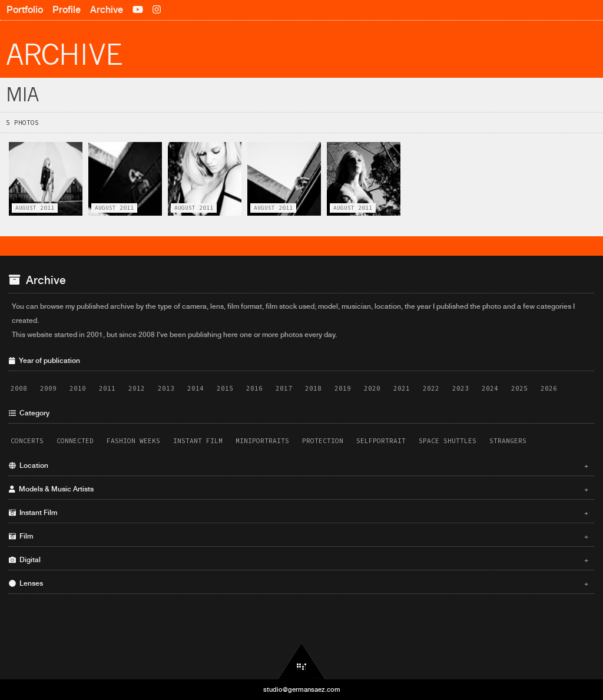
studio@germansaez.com (302, 689)
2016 (254, 388)
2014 (196, 388)
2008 (19, 388)
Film (299, 536)
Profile (67, 10)
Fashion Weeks (133, 441)
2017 (284, 388)
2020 (372, 388)
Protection (323, 441)
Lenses (299, 583)
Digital (299, 560)
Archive (107, 10)
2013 (166, 388)
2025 (519, 388)
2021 (402, 388)
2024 (490, 388)
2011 (107, 388)
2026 (549, 388)
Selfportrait (381, 441)
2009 (48, 388)
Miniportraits (262, 441)
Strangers (508, 441)
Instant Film (198, 441)
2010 (78, 388)
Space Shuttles (448, 441)
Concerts (27, 441)
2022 (431, 388)
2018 (313, 388)
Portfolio (25, 10)
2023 (460, 388)
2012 (137, 388)
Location (299, 465)
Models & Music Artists (299, 489)
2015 (225, 388)
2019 (343, 388)
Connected (75, 441)
